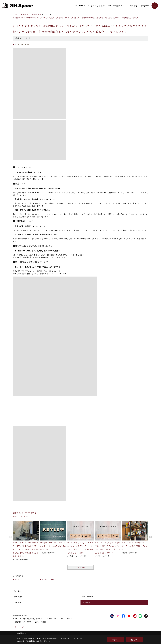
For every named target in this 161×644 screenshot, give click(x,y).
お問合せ (145, 6)
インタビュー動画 (48, 579)
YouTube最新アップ (117, 6)
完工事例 (17, 603)
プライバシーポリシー (66, 638)
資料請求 (134, 6)
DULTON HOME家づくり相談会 (89, 6)
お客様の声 (86, 603)
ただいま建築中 (87, 597)
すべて (17, 579)
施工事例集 (18, 597)
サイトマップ (19, 627)
